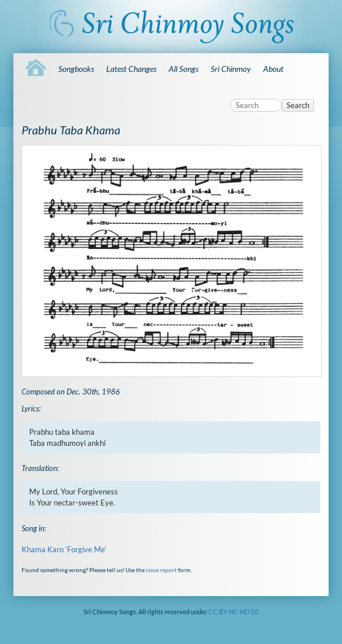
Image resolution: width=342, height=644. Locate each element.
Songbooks (76, 69)
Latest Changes (131, 69)
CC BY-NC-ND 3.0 (233, 612)
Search (298, 105)
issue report (161, 570)
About (273, 69)
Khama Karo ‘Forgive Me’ (64, 549)
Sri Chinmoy (231, 69)
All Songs (184, 69)
